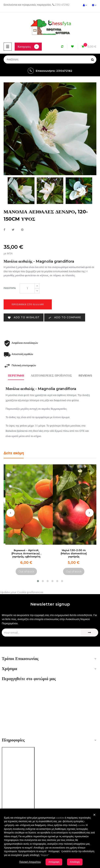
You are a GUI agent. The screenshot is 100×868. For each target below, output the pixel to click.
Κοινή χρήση (4, 230)
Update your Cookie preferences (22, 592)
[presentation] (10, 513)
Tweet (13, 230)
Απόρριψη (54, 862)
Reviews (85, 376)
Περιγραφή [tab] (16, 376)
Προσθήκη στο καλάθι (28, 304)
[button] (38, 581)
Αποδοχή (75, 862)
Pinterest (22, 230)
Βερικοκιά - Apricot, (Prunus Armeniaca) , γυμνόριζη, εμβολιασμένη (26, 553)
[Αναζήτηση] (50, 59)
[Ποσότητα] (27, 288)
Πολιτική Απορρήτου (30, 862)
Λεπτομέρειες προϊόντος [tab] (51, 376)
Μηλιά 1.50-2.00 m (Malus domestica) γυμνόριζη (74, 553)
